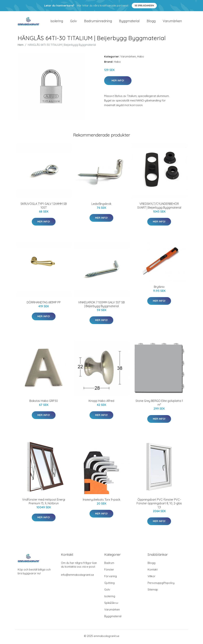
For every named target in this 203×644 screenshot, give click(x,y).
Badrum (109, 565)
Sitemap (153, 591)
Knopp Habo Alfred (101, 403)
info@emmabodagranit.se (78, 577)
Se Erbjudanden (144, 5)
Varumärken (172, 22)
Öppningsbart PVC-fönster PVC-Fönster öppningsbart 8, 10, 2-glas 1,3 (159, 505)
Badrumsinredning (98, 22)
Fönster (109, 571)
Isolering (57, 22)
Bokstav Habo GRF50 (44, 403)
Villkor (151, 578)
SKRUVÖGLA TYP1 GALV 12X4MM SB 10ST (44, 207)
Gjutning (109, 585)
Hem (21, 47)
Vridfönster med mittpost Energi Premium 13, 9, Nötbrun (44, 503)
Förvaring (111, 578)
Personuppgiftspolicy (161, 585)
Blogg (151, 22)
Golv (74, 22)
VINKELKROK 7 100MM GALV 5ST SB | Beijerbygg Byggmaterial (101, 306)
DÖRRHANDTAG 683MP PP (44, 304)
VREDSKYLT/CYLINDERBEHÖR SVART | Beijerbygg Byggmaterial (159, 207)
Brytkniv (159, 289)
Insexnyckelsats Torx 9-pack (101, 501)
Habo (141, 58)
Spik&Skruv (111, 605)
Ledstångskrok (101, 206)
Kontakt (153, 571)
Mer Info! (118, 82)
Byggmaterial (129, 22)
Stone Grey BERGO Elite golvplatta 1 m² (159, 405)
